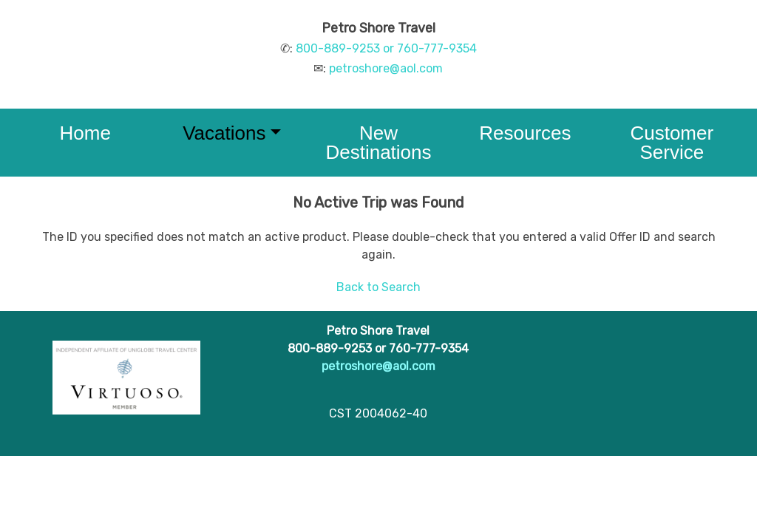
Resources (525, 133)
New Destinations (378, 143)
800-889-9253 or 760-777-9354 (386, 48)
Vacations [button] (224, 133)
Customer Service (672, 143)
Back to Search (378, 287)
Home (85, 133)
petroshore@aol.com (386, 68)
